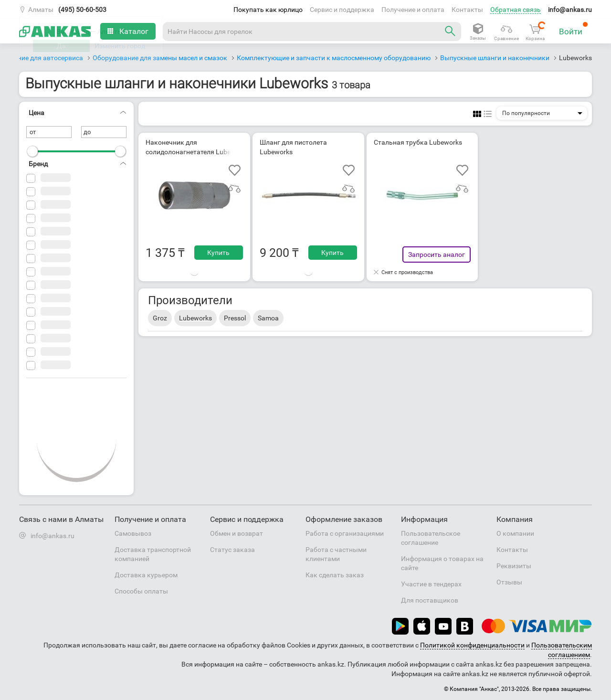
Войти (574, 29)
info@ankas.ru (570, 10)
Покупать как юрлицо (268, 10)
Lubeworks (195, 318)
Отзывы (509, 582)
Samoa (268, 318)
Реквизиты (514, 566)
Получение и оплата (413, 10)
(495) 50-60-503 (82, 10)
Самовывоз (133, 533)
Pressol (235, 318)
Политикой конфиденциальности (472, 645)
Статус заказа (232, 550)
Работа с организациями (345, 533)
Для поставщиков (430, 600)
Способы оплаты (141, 591)
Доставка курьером (146, 575)
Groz (160, 318)
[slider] (32, 151)
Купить (218, 253)
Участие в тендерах (431, 584)
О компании (515, 533)
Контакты (467, 10)
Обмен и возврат (237, 533)
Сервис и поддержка (342, 10)
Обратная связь (516, 10)
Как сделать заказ (335, 575)
